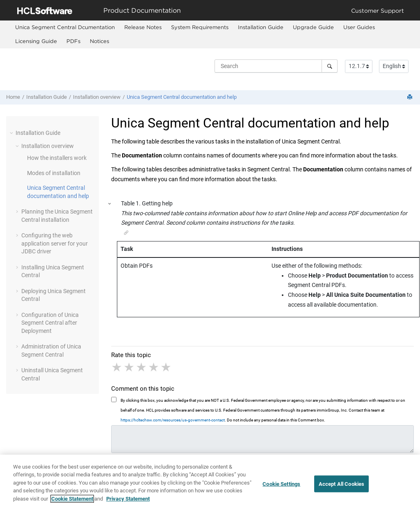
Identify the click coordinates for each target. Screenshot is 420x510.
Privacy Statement (128, 504)
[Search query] (276, 66)
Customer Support (378, 10)
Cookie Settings (281, 489)
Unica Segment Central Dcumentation (65, 27)
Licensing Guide (36, 41)
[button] (12, 133)
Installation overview (97, 97)
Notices (99, 41)
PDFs (73, 41)
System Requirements (200, 27)
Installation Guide (261, 27)
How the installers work (57, 158)
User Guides (359, 27)
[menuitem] (65, 27)
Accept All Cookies (341, 489)
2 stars (130, 367)
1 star (117, 367)
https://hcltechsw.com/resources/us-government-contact (173, 420)
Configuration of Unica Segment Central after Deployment (50, 323)
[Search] (330, 66)
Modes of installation (54, 173)
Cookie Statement (72, 504)
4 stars (154, 367)
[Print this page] (411, 97)
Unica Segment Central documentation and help (182, 97)
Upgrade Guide (313, 27)
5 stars (167, 367)
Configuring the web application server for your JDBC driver (55, 243)
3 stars (142, 367)
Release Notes (143, 27)
